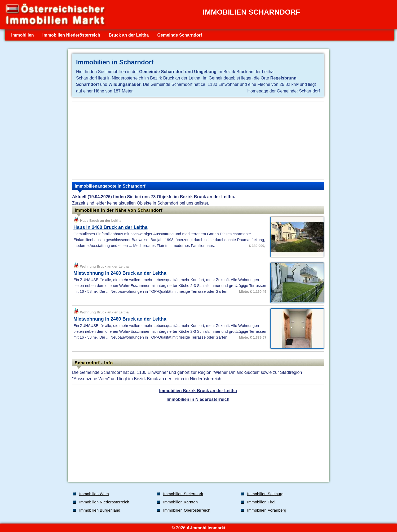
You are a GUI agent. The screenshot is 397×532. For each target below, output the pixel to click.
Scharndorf (309, 91)
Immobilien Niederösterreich (71, 35)
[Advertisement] (198, 140)
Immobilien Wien (94, 494)
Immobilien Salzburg (265, 494)
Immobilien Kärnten (181, 502)
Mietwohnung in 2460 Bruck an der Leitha (120, 273)
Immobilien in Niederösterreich (198, 399)
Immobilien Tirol (261, 502)
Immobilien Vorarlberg (267, 510)
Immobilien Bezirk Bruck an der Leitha (198, 391)
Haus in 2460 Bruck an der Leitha (110, 227)
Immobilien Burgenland (100, 510)
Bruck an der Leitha (129, 35)
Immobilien (22, 35)
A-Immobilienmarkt (206, 528)
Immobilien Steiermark (183, 494)
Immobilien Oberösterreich (187, 510)
